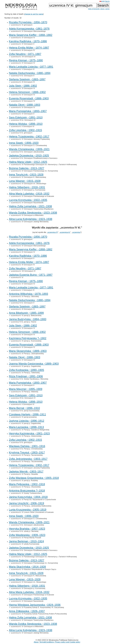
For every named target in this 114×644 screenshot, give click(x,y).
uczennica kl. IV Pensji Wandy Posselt (26, 538)
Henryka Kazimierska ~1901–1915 (29, 433)
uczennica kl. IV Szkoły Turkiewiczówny (26, 493)
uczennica (76, 232)
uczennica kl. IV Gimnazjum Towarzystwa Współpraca (32, 209)
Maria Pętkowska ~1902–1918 (27, 484)
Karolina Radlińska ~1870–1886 (28, 41)
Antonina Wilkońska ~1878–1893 (28, 294)
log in (107, 1)
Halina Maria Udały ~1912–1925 (28, 162)
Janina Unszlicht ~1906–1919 (26, 503)
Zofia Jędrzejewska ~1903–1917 (28, 459)
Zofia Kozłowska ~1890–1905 (26, 370)
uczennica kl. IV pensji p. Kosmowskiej (26, 341)
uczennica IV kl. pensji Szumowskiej (25, 411)
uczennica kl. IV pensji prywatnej (24, 417)
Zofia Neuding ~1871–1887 (25, 54)
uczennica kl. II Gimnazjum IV (23, 126)
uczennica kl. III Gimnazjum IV (23, 50)
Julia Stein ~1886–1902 (23, 86)
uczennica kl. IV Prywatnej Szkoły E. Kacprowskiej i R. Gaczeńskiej (37, 607)
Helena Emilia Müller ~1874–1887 (29, 48)
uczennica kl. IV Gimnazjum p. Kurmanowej (28, 190)
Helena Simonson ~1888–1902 (27, 92)
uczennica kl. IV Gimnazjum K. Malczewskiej (28, 177)
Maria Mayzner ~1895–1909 (26, 389)
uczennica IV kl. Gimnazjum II (23, 76)
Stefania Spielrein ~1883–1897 (27, 79)
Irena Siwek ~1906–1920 (24, 143)
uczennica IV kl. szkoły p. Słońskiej (25, 531)
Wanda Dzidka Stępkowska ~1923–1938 (33, 213)
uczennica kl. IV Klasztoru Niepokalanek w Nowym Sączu (33, 569)
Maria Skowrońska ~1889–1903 (28, 351)
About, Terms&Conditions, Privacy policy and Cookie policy (57, 642)
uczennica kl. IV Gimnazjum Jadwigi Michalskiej (30, 222)
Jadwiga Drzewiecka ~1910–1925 (29, 155)
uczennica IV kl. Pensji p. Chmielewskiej (27, 449)
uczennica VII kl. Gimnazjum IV (23, 120)
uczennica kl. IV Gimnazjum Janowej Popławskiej (30, 139)
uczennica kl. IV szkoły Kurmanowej (25, 544)
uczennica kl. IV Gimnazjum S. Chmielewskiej (29, 145)
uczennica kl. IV (17, 277)
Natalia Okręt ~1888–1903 (25, 105)
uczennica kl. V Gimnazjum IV (23, 69)
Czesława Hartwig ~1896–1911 (27, 414)
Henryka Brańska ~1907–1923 (27, 529)
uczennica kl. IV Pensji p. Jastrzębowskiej (27, 354)
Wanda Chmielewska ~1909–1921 (29, 149)
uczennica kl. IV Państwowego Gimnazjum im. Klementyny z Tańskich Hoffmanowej (44, 165)
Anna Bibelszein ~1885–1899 (26, 313)
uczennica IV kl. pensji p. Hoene (23, 322)
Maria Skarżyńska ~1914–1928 (27, 567)
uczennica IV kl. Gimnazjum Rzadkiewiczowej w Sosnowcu (34, 158)
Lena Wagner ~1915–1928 (25, 181)
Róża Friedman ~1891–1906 (26, 376)
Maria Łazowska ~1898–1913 (26, 427)
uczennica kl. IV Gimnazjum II (23, 44)
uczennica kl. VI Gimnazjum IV (23, 88)
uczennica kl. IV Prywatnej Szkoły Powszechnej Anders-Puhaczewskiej (39, 614)
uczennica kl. (65, 232)
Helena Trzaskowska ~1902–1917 (29, 136)
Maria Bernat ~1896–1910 (24, 408)
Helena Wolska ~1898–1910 (26, 124)
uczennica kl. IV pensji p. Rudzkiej (24, 480)
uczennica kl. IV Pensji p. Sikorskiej (25, 296)
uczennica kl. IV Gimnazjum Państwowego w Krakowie (32, 196)
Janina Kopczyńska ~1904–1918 (28, 497)
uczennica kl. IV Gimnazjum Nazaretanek (27, 203)
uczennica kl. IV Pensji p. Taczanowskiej (27, 455)
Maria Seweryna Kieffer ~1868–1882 (31, 35)
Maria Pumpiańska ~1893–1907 (28, 111)
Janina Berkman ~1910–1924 (26, 541)
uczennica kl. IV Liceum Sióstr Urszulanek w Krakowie (32, 512)
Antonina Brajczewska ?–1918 (27, 491)
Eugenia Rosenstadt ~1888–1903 (29, 98)
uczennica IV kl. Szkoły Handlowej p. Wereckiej (29, 379)
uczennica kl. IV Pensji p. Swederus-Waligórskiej (30, 430)
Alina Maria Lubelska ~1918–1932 (29, 194)
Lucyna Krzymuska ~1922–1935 (28, 200)
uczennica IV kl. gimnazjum (22, 133)
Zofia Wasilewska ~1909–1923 (27, 535)
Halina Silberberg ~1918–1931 (27, 187)
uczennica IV (53, 232)
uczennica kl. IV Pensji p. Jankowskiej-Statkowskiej (31, 506)
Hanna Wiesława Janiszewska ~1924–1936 (35, 605)
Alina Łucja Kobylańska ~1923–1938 (31, 219)
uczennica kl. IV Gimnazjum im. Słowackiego (28, 184)
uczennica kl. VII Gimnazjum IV (23, 57)
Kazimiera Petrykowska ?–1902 (28, 338)
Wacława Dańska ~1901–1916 (27, 446)
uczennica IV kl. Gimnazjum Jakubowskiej (27, 152)
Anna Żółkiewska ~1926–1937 (27, 611)
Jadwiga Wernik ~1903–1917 (26, 471)
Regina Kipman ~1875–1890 (26, 60)
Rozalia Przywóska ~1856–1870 (28, 22)
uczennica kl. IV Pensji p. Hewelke (24, 474)
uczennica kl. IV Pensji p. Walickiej (24, 392)
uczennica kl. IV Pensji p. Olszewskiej (26, 487)
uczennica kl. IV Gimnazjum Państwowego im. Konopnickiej (34, 171)
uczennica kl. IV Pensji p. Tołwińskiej (25, 373)
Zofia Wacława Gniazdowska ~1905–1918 (34, 478)
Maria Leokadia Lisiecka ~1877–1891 (31, 67)
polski (102, 1)
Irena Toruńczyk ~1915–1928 (26, 175)
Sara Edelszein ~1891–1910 (26, 117)
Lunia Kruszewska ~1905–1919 (28, 510)
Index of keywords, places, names (99, 9)
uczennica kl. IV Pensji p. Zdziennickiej (26, 436)
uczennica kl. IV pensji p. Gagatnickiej (26, 366)
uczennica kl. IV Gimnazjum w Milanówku (27, 215)
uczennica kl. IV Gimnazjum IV (23, 38)
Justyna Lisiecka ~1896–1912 (27, 421)
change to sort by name (34, 14)
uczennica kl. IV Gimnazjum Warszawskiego (28, 31)
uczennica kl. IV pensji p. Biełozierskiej (26, 315)
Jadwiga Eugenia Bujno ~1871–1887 (31, 275)
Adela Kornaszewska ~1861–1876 (29, 29)
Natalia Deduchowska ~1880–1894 (30, 73)
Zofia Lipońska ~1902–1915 (25, 130)
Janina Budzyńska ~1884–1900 (28, 319)
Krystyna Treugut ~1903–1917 (27, 452)
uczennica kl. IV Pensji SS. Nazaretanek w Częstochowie (33, 500)
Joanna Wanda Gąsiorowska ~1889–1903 (34, 364)
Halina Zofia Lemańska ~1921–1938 (30, 206)
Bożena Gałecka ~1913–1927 (27, 168)
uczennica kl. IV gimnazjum (22, 25)
